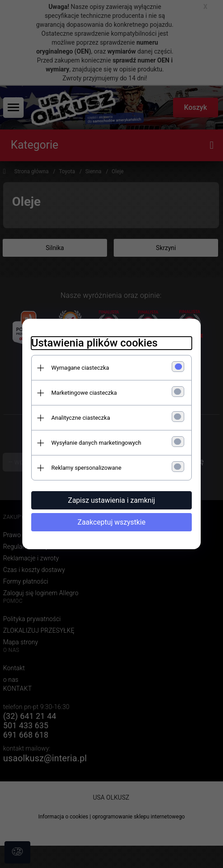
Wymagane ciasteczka (80, 368)
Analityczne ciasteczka (81, 418)
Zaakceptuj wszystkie (111, 522)
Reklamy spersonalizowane (86, 468)
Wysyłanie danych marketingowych (96, 443)
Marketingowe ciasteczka (84, 393)
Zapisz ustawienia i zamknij (111, 500)
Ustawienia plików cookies (94, 343)
